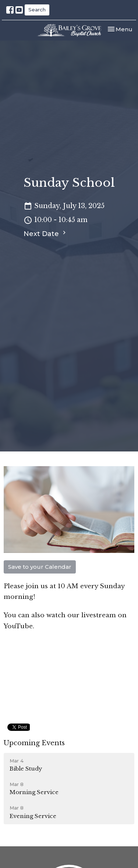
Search (37, 10)
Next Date (46, 233)
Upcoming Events (34, 743)
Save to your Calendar (40, 567)
